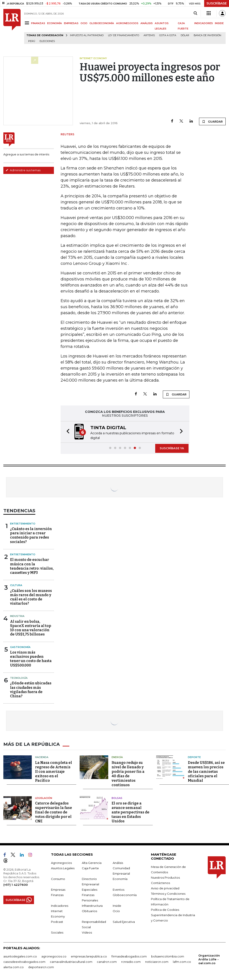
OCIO (84, 23)
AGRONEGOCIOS (127, 23)
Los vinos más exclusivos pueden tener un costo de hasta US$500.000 (31, 659)
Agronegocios (61, 863)
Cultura (16, 585)
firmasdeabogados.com (129, 956)
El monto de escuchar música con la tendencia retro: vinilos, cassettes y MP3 (32, 566)
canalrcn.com (107, 962)
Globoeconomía (125, 895)
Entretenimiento (23, 524)
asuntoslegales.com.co (20, 956)
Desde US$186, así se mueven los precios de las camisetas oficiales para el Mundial (206, 772)
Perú (32, 41)
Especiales (90, 890)
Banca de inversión (207, 35)
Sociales (57, 932)
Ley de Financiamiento (124, 35)
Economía (120, 879)
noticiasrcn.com (157, 962)
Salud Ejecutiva (124, 922)
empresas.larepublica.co (89, 956)
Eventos (119, 890)
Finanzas (57, 895)
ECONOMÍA (55, 23)
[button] (67, 432)
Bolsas (117, 798)
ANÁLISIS (147, 23)
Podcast (57, 922)
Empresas (58, 890)
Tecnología (19, 678)
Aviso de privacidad (165, 888)
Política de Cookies (165, 910)
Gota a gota (168, 35)
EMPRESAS (71, 23)
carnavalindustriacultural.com (71, 962)
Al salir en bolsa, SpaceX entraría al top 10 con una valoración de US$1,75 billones (31, 628)
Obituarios (89, 911)
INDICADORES (204, 23)
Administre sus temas (23, 170)
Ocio (116, 911)
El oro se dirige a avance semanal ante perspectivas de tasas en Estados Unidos (130, 812)
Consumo (58, 879)
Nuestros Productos (165, 878)
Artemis (149, 35)
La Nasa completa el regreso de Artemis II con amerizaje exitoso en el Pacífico (54, 772)
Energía (117, 757)
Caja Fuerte (90, 868)
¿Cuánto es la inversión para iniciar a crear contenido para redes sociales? (31, 535)
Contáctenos (160, 883)
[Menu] (28, 23)
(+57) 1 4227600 (16, 885)
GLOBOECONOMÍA (102, 23)
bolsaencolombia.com (168, 956)
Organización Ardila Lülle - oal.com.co (209, 959)
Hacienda (42, 757)
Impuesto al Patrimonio (87, 35)
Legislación (44, 798)
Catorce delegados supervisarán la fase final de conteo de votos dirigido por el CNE (54, 812)
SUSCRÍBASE (217, 3)
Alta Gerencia (92, 863)
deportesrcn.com (41, 967)
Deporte (194, 757)
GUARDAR (212, 121)
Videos (87, 932)
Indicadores (60, 906)
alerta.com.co (14, 967)
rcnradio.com (131, 962)
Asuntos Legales (63, 868)
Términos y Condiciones (168, 894)
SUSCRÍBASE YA (172, 448)
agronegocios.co (54, 956)
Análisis (118, 863)
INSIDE (219, 23)
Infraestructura (92, 906)
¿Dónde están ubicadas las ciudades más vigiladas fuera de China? (31, 690)
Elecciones (47, 41)
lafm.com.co (182, 962)
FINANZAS (38, 23)
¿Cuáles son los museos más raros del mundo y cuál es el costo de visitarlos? (31, 597)
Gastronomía (20, 647)
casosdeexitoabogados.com (24, 962)
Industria (17, 616)
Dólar (185, 35)
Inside (117, 906)
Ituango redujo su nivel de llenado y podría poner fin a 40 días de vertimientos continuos (128, 774)
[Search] (195, 13)
